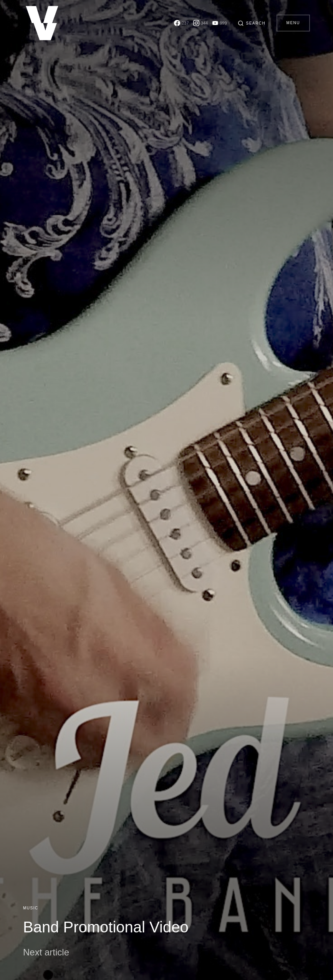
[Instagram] (197, 23)
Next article (46, 952)
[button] (250, 23)
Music (31, 908)
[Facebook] (179, 23)
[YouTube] (217, 23)
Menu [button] (293, 23)
